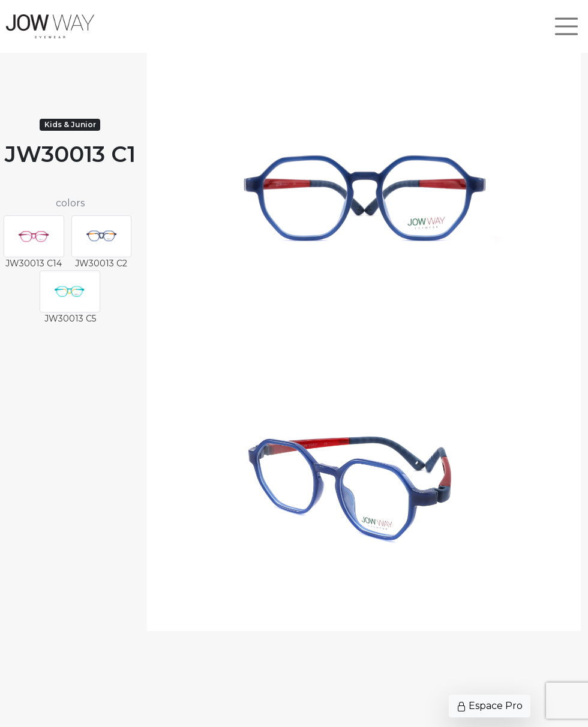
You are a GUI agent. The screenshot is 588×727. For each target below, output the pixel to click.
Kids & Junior (70, 124)
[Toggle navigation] (566, 26)
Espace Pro (490, 706)
